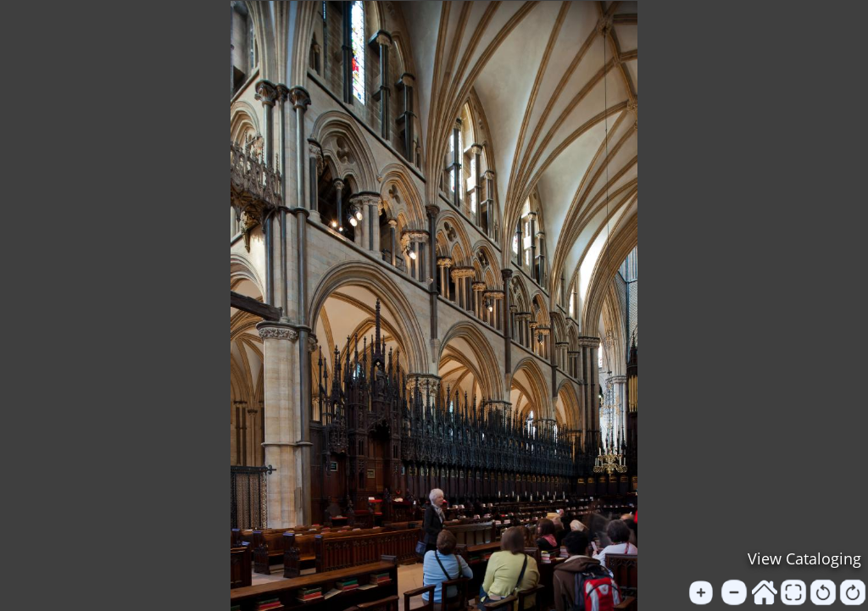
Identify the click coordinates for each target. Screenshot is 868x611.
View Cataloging (804, 558)
